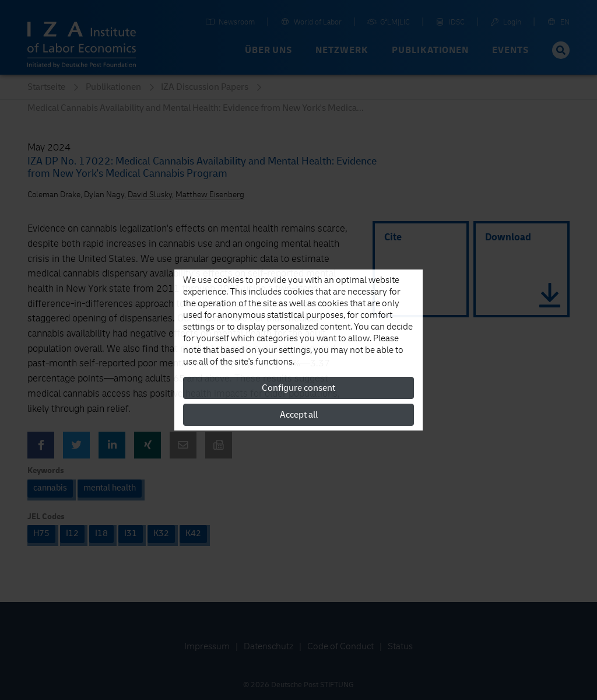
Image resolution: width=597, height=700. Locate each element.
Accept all (299, 415)
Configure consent (298, 388)
